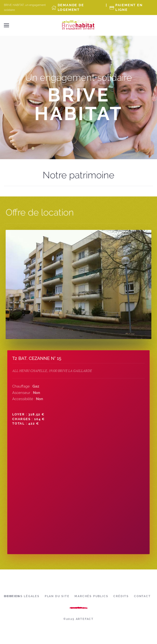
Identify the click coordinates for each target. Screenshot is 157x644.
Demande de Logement (71, 7)
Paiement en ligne (129, 7)
